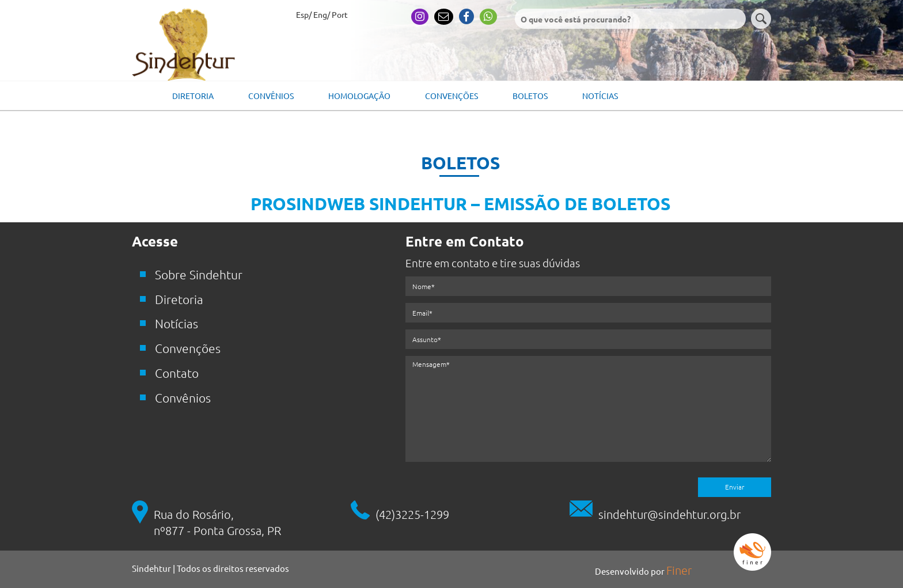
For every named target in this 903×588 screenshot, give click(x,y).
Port (340, 14)
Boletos (530, 96)
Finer (679, 570)
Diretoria (193, 96)
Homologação (359, 96)
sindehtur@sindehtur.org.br (669, 514)
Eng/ (322, 14)
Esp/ (304, 14)
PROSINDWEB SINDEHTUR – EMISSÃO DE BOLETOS (460, 204)
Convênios (271, 96)
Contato (177, 373)
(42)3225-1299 (412, 514)
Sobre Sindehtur (199, 274)
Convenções (451, 96)
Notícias (600, 96)
